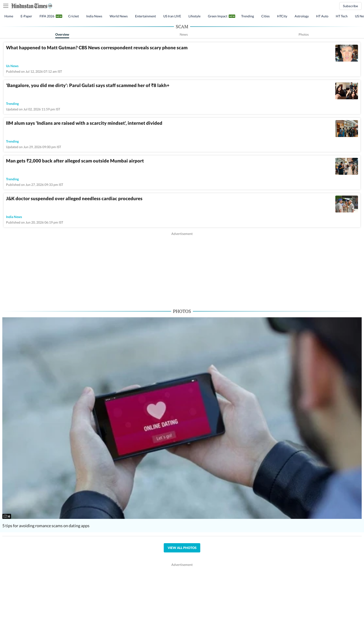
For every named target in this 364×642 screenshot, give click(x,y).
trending (12, 104)
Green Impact (218, 16)
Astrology (302, 16)
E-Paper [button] (26, 16)
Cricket (74, 16)
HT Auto (322, 16)
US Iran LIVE (172, 16)
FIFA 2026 (47, 16)
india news (14, 217)
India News (94, 16)
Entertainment (145, 16)
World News (119, 16)
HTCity (282, 16)
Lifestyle (194, 16)
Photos (304, 34)
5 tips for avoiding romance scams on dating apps (46, 526)
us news (12, 66)
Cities (265, 16)
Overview (62, 34)
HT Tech (342, 16)
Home (9, 16)
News (184, 34)
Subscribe (350, 6)
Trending (248, 16)
